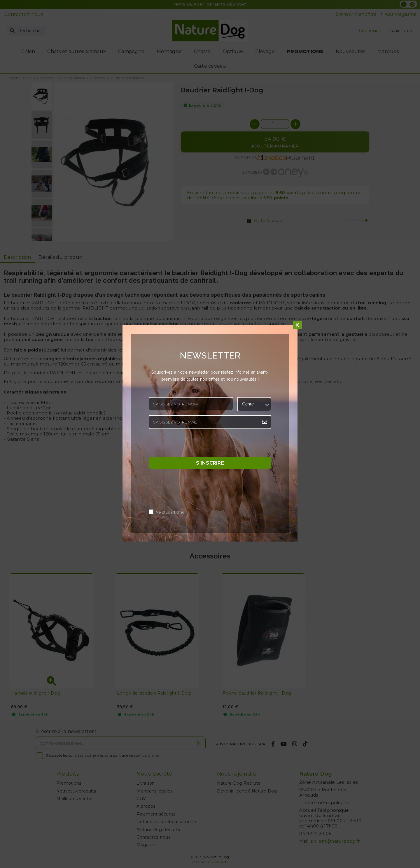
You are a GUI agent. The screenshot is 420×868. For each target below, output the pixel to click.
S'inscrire (210, 463)
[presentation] (193, 444)
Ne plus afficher (170, 513)
